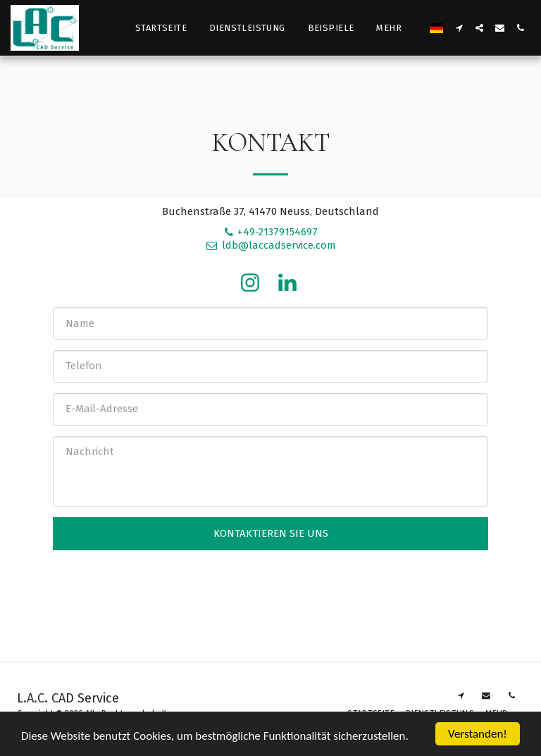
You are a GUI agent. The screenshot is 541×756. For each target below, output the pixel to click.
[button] (459, 28)
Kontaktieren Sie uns (271, 533)
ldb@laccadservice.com (270, 245)
